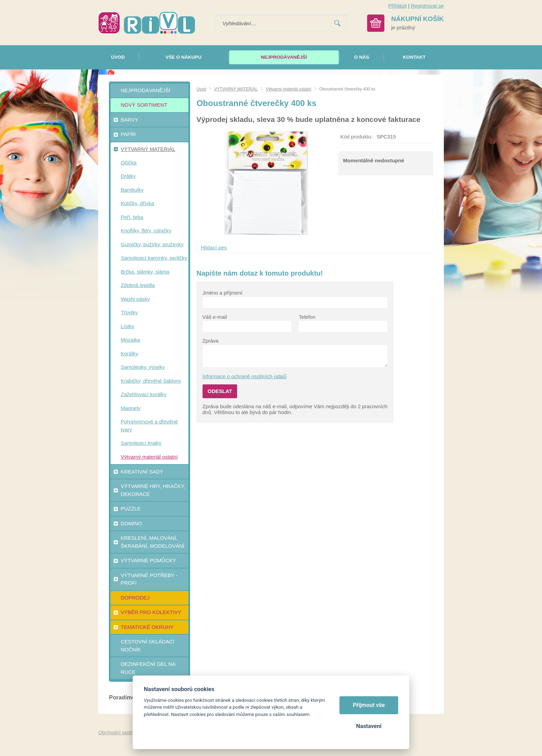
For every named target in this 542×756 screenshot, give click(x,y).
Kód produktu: (356, 137)
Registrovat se (427, 6)
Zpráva (211, 341)
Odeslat (220, 391)
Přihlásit (397, 6)
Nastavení (369, 726)
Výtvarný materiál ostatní (289, 89)
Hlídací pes (214, 247)
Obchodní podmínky (121, 732)
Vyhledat (337, 23)
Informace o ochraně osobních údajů (245, 376)
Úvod (201, 89)
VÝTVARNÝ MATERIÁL (236, 89)
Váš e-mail (215, 317)
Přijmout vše (369, 705)
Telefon (307, 317)
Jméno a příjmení (223, 293)
